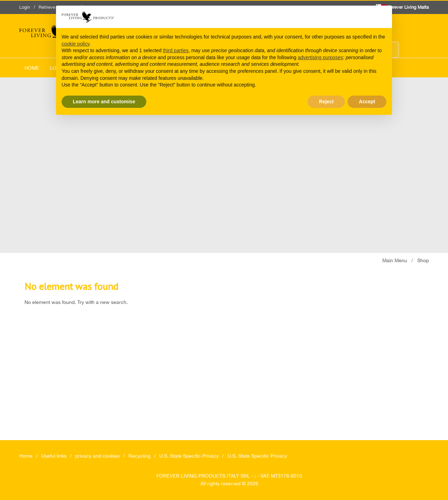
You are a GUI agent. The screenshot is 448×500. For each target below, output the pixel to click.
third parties (176, 50)
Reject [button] (326, 102)
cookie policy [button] (75, 44)
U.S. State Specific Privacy (189, 456)
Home (32, 68)
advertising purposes (320, 57)
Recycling (139, 456)
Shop (423, 261)
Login (25, 7)
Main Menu (395, 261)
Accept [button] (367, 102)
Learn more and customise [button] (104, 102)
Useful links (54, 456)
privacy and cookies (97, 456)
